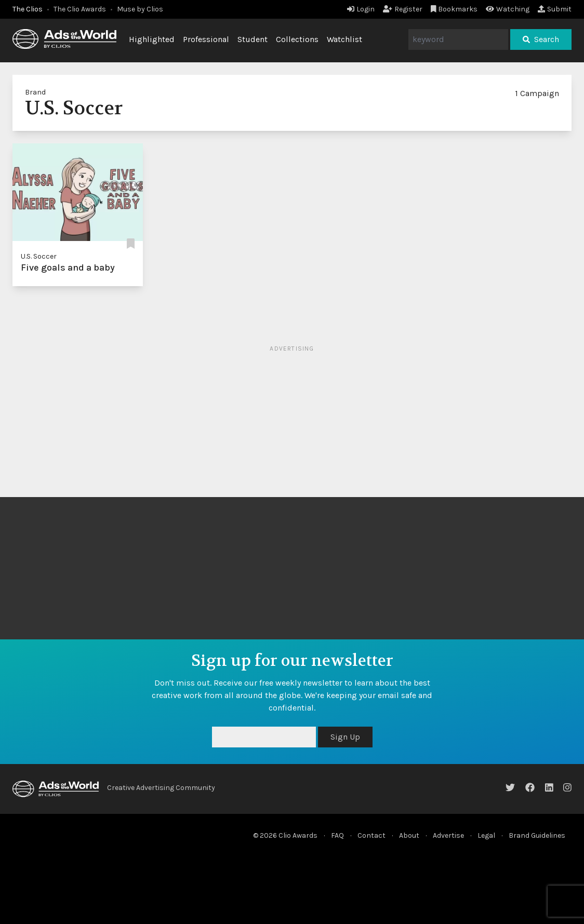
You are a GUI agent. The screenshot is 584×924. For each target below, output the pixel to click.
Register (403, 9)
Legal (486, 835)
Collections (297, 39)
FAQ (337, 835)
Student (253, 39)
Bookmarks (454, 9)
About (409, 835)
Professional (206, 39)
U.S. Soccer (39, 256)
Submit (555, 9)
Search (541, 39)
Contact (371, 835)
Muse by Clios (140, 9)
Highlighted (152, 39)
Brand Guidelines (537, 835)
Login (361, 9)
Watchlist (344, 39)
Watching (508, 9)
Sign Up (345, 737)
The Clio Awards (80, 9)
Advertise (448, 835)
